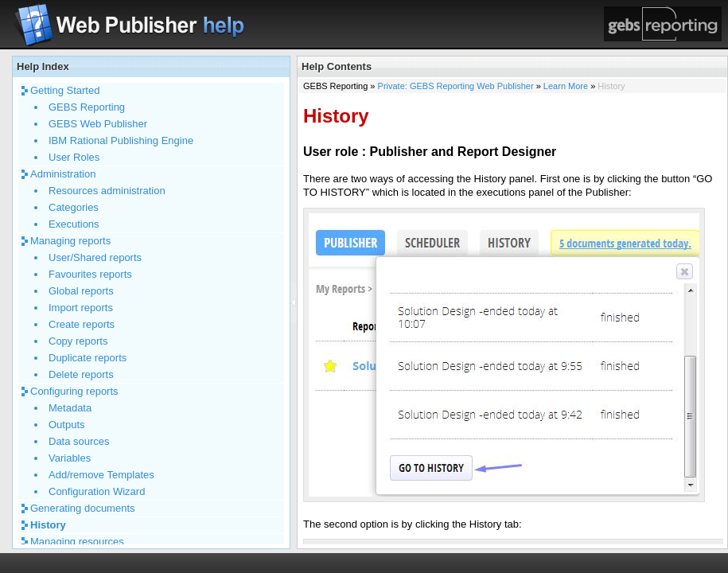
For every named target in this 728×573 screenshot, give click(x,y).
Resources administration (107, 191)
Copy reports (78, 341)
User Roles (74, 157)
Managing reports (70, 241)
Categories (74, 207)
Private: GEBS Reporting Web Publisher (456, 86)
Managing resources (77, 542)
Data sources (79, 441)
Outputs (67, 425)
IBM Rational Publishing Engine (121, 140)
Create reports (82, 324)
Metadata (70, 408)
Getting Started (65, 90)
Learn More (566, 86)
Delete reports (81, 374)
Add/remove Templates (101, 475)
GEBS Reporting (87, 107)
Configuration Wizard (97, 491)
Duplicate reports (88, 358)
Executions (74, 224)
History (48, 525)
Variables (70, 458)
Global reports (81, 291)
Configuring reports (74, 391)
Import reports (81, 308)
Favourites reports (90, 274)
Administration (63, 174)
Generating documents (83, 508)
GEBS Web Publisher (98, 124)
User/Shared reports (95, 257)
